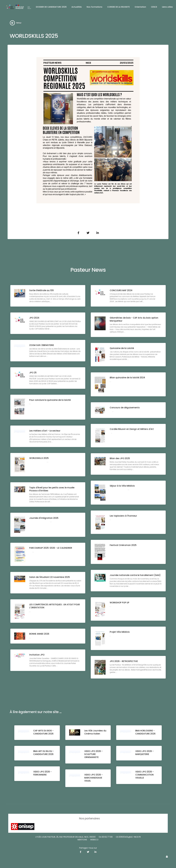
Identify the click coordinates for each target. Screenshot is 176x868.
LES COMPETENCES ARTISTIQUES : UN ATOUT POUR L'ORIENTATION (55, 606)
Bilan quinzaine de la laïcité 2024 (128, 378)
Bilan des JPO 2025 (120, 459)
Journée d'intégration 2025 (44, 518)
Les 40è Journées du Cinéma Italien (96, 732)
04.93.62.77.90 (106, 837)
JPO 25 (33, 373)
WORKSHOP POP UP (120, 603)
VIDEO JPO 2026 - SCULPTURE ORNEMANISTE (94, 754)
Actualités (77, 7)
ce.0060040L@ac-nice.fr (128, 837)
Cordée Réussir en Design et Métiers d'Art (132, 429)
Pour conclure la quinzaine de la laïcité (50, 400)
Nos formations (94, 7)
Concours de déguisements (125, 408)
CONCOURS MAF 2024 (121, 291)
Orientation (140, 7)
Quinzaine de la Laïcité (122, 348)
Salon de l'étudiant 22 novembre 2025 (50, 577)
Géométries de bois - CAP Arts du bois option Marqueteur (134, 319)
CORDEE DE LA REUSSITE (118, 7)
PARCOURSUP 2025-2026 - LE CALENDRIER (51, 548)
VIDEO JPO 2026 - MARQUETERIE (145, 753)
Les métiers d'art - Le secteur (45, 431)
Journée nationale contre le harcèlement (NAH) (135, 575)
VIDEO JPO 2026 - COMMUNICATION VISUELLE (145, 775)
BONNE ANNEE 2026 (40, 634)
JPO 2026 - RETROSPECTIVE (124, 661)
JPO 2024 (35, 318)
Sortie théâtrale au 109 (42, 291)
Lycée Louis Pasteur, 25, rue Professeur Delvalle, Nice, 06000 (66, 837)
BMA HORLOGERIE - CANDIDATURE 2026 (146, 732)
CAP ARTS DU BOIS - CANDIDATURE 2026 (44, 732)
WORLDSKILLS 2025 (39, 458)
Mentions (82, 840)
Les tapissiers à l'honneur (124, 516)
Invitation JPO (37, 655)
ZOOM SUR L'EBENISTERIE (42, 345)
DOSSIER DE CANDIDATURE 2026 (51, 7)
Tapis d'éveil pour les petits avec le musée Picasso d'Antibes (52, 489)
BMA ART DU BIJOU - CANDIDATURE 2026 (44, 753)
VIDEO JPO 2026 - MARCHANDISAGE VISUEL (94, 778)
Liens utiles (167, 7)
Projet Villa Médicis (120, 632)
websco (94, 840)
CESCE (154, 7)
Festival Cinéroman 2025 (123, 545)
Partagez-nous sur (88, 848)
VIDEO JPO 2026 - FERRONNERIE (43, 773)
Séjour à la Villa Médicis (123, 486)
